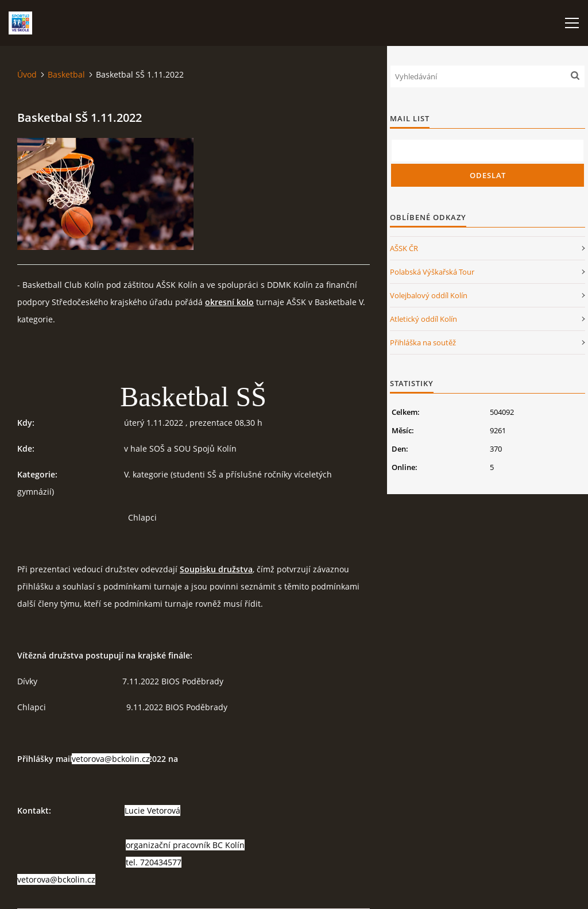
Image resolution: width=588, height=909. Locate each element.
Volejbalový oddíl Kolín (429, 295)
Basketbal (66, 74)
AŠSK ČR (404, 248)
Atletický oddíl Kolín (423, 319)
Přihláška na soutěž (423, 342)
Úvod (27, 74)
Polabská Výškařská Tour (432, 272)
